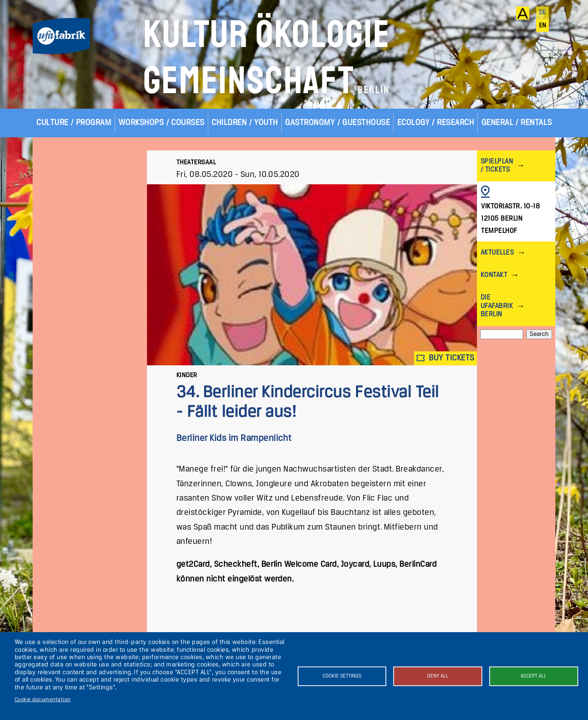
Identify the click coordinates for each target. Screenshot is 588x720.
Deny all (438, 676)
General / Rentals (517, 123)
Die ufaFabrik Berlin (497, 306)
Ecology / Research (436, 123)
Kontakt (494, 275)
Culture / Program (74, 123)
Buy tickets (445, 358)
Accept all (533, 676)
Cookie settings (342, 676)
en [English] (543, 26)
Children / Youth (245, 123)
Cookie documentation (43, 700)
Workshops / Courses (161, 123)
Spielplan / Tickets (497, 166)
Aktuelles (497, 253)
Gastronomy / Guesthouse (337, 123)
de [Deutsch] (543, 13)
